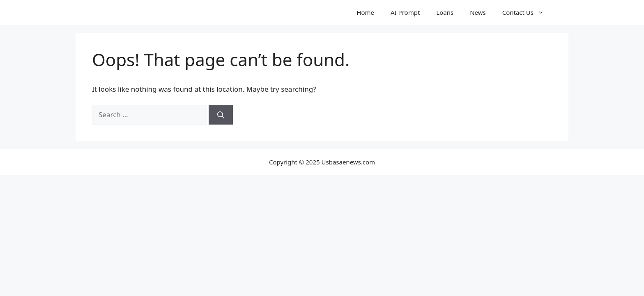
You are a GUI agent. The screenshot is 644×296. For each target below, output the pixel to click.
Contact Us (527, 12)
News (478, 12)
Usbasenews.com (136, 12)
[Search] (221, 115)
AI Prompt (405, 12)
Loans (445, 12)
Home (365, 12)
